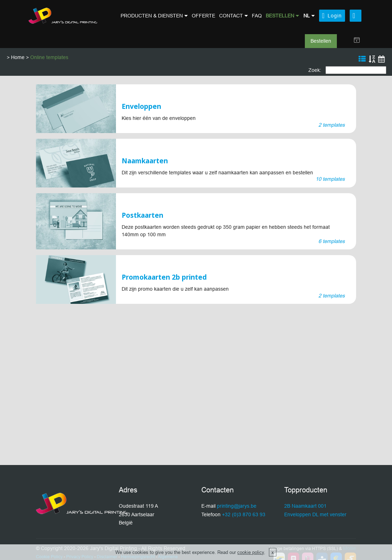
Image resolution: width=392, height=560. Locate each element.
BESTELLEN (280, 16)
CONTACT (231, 16)
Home (18, 57)
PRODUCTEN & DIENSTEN (152, 16)
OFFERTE (203, 16)
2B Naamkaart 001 (305, 506)
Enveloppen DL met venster (315, 514)
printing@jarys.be (237, 506)
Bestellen (321, 41)
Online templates (49, 57)
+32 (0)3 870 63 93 (244, 514)
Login (332, 16)
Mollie (349, 548)
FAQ (257, 16)
